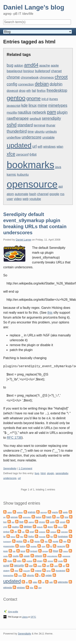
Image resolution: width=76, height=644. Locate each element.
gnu (46, 541)
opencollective (52, 556)
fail (34, 91)
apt (4, 517)
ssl (64, 566)
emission (42, 532)
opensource (32, 184)
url (34, 146)
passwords (66, 556)
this (50, 313)
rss (62, 194)
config (12, 84)
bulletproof (43, 71)
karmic (11, 175)
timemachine (8, 576)
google (54, 194)
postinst (29, 561)
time (31, 132)
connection (26, 84)
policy (19, 561)
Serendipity (10, 468)
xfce (11, 154)
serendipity (51, 118)
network (39, 112)
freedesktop (57, 90)
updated (19, 145)
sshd (12, 125)
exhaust (53, 532)
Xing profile (13, 612)
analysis (32, 512)
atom (10, 194)
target (48, 571)
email (32, 532)
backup (38, 517)
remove (50, 561)
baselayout (14, 71)
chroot (61, 77)
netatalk (27, 556)
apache (45, 66)
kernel (23, 551)
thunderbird (17, 131)
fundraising (7, 542)
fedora (13, 537)
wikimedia (63, 582)
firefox (41, 91)
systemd (38, 571)
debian (42, 84)
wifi (40, 147)
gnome (33, 98)
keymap (45, 551)
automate (22, 194)
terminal (40, 125)
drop (22, 91)
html (43, 473)
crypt (5, 527)
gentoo (16, 98)
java (58, 167)
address (20, 512)
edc (23, 532)
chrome (13, 77)
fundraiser (63, 536)
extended (64, 532)
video (18, 199)
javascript (14, 106)
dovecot (12, 91)
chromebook (30, 78)
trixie (20, 576)
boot (5, 522)
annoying (44, 512)
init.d (45, 99)
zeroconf (22, 155)
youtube (35, 199)
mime (43, 105)
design (50, 527)
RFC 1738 (14, 438)
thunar (51, 125)
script (6, 566)
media (5, 556)
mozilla (12, 113)
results (60, 561)
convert (63, 522)
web (25, 199)
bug (10, 65)
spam (40, 566)
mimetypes (58, 105)
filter (22, 537)
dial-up (60, 527)
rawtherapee (18, 118)
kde (24, 105)
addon (19, 66)
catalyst (31, 522)
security (19, 565)
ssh (48, 566)
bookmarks (31, 165)
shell (31, 566)
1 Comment (25, 468)
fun (52, 537)
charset (56, 71)
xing (40, 588)
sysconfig (27, 571)
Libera (25, 617)
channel (43, 194)
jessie (6, 551)
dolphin (56, 84)
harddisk (34, 546)
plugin (62, 112)
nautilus (24, 112)
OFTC (33, 617)
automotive (27, 517)
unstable (49, 137)
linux (33, 105)
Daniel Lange (23, 240)
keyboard (34, 551)
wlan (60, 147)
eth (29, 91)
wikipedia (8, 588)
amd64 (31, 65)
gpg (65, 541)
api (60, 187)
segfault (35, 119)
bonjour (29, 71)
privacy (40, 561)
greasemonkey (9, 546)
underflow (14, 137)
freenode (42, 537)
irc (51, 546)
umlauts (51, 132)
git (28, 541)
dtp (16, 532)
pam (52, 112)
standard (25, 125)
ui (40, 576)
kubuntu (23, 175)
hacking (22, 546)
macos (65, 551)
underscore (32, 137)
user (10, 199)
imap (43, 546)
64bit (33, 155)
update (49, 575)
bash (33, 194)
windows (49, 147)
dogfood (6, 532)
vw (43, 582)
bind (58, 517)
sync (16, 571)
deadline (15, 527)
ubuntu (40, 132)
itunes (54, 99)
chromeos (47, 78)
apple (55, 66)
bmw (66, 517)
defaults (40, 527)
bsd (13, 522)
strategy (6, 571)
